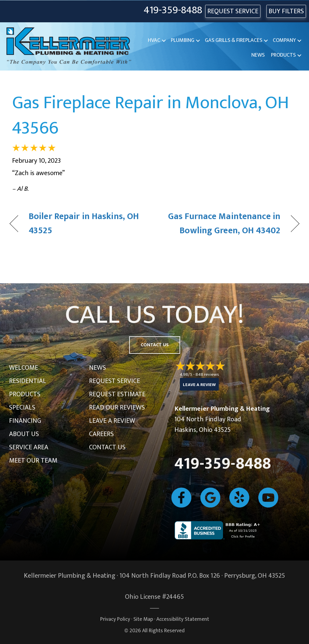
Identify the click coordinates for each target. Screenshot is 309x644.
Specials (22, 408)
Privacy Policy (115, 619)
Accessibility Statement (183, 619)
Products (283, 55)
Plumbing (183, 40)
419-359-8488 (173, 10)
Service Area (29, 447)
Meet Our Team (33, 461)
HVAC (154, 40)
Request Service (115, 381)
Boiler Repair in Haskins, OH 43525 (84, 224)
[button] (164, 41)
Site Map (143, 619)
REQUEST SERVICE (233, 11)
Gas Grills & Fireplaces (234, 40)
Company (284, 40)
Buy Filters (286, 11)
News (258, 55)
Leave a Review (112, 421)
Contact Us (107, 447)
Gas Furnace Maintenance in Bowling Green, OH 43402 (222, 224)
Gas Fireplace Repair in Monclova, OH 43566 (151, 115)
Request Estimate (117, 394)
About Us (24, 434)
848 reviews (207, 374)
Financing (25, 421)
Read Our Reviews (117, 408)
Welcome (24, 368)
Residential (28, 381)
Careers (101, 434)
